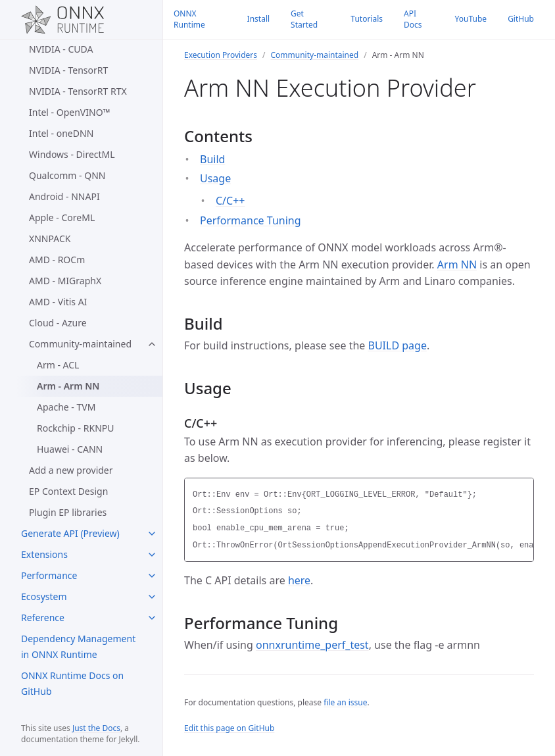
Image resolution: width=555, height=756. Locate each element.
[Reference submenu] (152, 618)
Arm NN (457, 265)
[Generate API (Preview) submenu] (152, 534)
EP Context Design (68, 491)
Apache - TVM (66, 407)
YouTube (471, 19)
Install (259, 19)
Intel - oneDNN (61, 133)
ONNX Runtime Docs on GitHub (72, 683)
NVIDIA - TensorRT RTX (78, 91)
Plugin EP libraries (68, 512)
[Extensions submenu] (152, 555)
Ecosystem (44, 596)
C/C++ (230, 201)
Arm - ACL (58, 365)
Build (212, 159)
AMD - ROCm (57, 260)
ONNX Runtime (189, 19)
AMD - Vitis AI (58, 302)
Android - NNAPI (64, 196)
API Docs (413, 19)
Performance (49, 575)
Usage (215, 178)
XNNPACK (50, 239)
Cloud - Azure (58, 323)
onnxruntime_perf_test (312, 645)
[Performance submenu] (152, 576)
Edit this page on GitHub (229, 728)
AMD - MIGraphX (65, 281)
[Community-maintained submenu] (152, 344)
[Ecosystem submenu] (152, 597)
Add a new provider (71, 470)
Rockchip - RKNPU (75, 428)
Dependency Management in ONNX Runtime (78, 646)
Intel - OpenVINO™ (69, 112)
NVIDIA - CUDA (61, 49)
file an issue (345, 702)
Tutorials (367, 19)
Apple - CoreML (62, 217)
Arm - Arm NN (68, 386)
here (299, 580)
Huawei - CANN (70, 449)
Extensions (44, 554)
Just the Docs (96, 728)
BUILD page (398, 345)
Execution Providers (221, 55)
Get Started (304, 19)
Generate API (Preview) (70, 533)
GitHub (521, 19)
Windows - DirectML (72, 154)
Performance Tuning (251, 220)
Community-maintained (80, 344)
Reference (43, 617)
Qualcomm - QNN (67, 175)
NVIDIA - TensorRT (68, 70)
